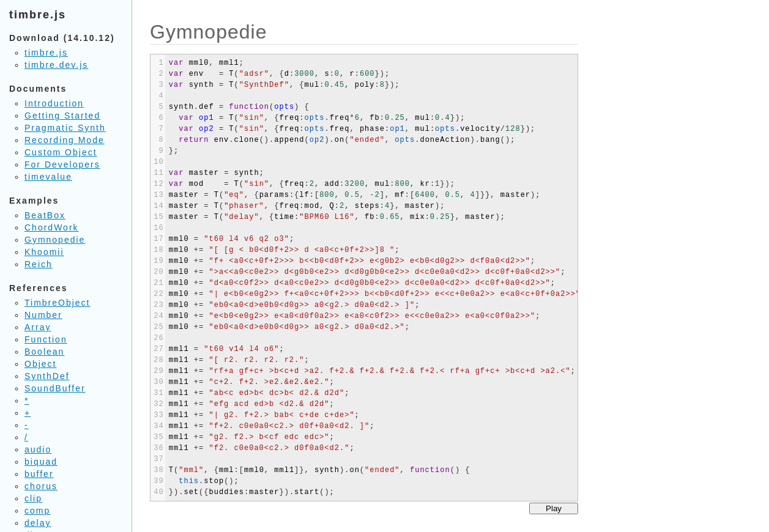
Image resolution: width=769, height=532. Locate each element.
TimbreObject (58, 303)
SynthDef (47, 376)
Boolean (44, 352)
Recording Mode (65, 140)
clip (33, 498)
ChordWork (52, 227)
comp (37, 511)
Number (43, 315)
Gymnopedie (55, 240)
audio (38, 449)
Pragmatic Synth (65, 128)
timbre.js (46, 53)
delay (38, 523)
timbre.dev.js (56, 65)
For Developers (62, 164)
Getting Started (62, 116)
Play (554, 508)
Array (38, 327)
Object (40, 364)
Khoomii (44, 252)
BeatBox (45, 215)
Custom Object (61, 152)
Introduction (54, 103)
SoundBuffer (55, 388)
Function (46, 339)
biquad (41, 462)
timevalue (48, 177)
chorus (41, 486)
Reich (39, 264)
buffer (39, 474)
